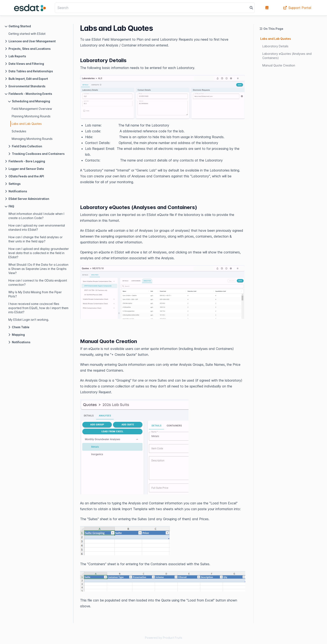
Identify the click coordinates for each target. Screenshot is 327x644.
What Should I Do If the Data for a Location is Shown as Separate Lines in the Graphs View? (38, 269)
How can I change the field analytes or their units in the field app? (35, 239)
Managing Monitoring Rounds (32, 139)
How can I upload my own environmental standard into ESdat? (37, 227)
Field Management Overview (32, 109)
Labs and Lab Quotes (27, 124)
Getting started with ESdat (27, 34)
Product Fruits (173, 638)
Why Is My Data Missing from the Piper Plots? (35, 294)
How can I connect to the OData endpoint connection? (38, 283)
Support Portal (297, 8)
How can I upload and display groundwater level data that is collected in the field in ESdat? (39, 253)
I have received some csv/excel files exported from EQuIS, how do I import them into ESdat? (38, 308)
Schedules (19, 131)
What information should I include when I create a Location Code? (36, 216)
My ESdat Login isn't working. (29, 320)
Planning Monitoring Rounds (31, 116)
